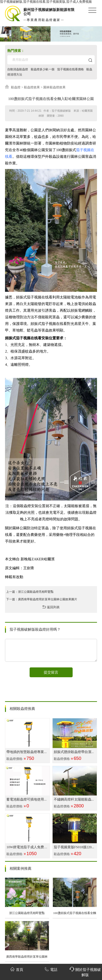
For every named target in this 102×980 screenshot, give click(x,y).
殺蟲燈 (16, 87)
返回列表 (51, 607)
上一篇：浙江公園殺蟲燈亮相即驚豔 (30, 591)
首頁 (17, 969)
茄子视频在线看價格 (70, 69)
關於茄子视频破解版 (85, 972)
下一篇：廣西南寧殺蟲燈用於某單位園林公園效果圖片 (42, 599)
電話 (51, 969)
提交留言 (51, 672)
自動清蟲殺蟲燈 (18, 69)
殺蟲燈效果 (32, 87)
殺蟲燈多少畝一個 (43, 69)
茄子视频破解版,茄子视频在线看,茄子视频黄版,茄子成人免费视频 (46, 2)
